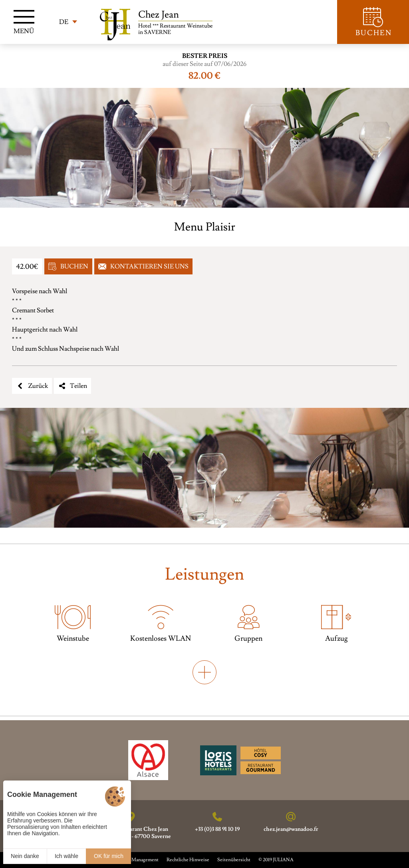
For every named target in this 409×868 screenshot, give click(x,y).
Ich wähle (67, 856)
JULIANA (283, 860)
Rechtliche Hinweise (188, 860)
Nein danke (25, 856)
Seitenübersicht (234, 860)
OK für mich (109, 856)
